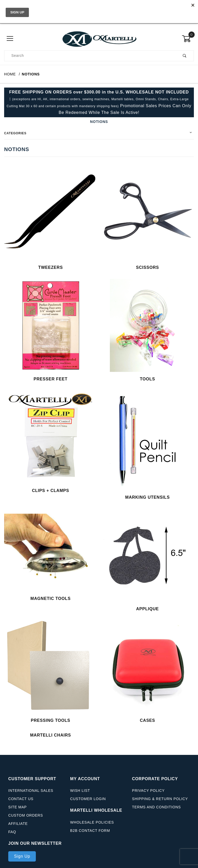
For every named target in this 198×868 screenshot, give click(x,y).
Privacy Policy (148, 794)
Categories (15, 133)
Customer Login (88, 802)
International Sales (31, 794)
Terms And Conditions (156, 811)
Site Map (18, 811)
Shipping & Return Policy (160, 802)
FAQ (12, 835)
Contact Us (21, 802)
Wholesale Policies (92, 826)
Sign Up (22, 860)
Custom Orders (26, 819)
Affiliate (18, 827)
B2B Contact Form (90, 834)
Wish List (80, 794)
